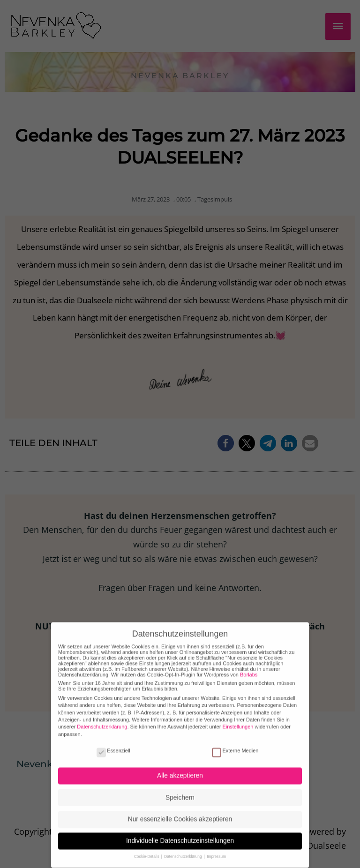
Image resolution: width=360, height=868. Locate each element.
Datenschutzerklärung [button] (184, 848)
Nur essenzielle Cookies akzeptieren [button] (180, 810)
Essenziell (113, 741)
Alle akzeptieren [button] (180, 767)
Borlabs (249, 665)
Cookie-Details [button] (147, 848)
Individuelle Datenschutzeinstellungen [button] (180, 832)
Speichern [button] (180, 788)
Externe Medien (235, 741)
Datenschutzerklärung (102, 718)
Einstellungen (238, 718)
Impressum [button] (216, 848)
